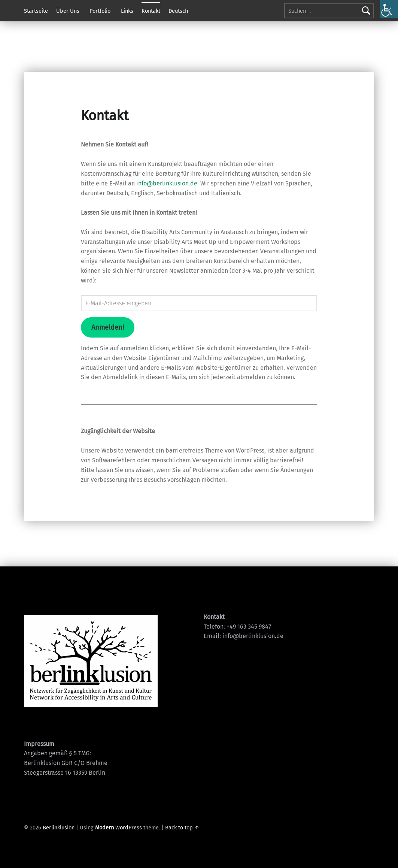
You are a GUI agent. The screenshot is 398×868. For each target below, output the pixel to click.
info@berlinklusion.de (167, 183)
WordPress (129, 828)
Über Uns (68, 11)
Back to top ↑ (182, 828)
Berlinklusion (59, 828)
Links (127, 11)
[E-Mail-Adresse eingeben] (199, 303)
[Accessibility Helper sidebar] (389, 9)
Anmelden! (108, 327)
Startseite (36, 11)
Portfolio (100, 11)
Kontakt (151, 11)
